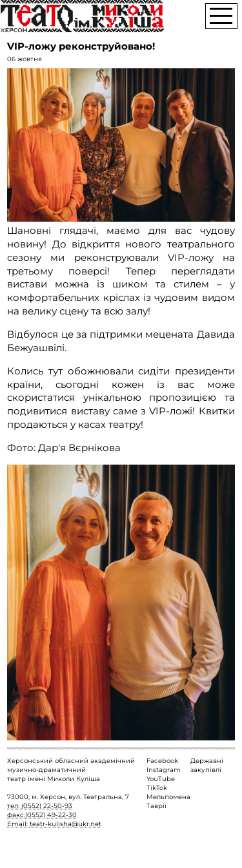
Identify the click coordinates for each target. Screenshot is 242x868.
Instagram (164, 770)
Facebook (162, 761)
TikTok (157, 788)
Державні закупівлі (207, 765)
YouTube (161, 779)
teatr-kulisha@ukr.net (66, 824)
